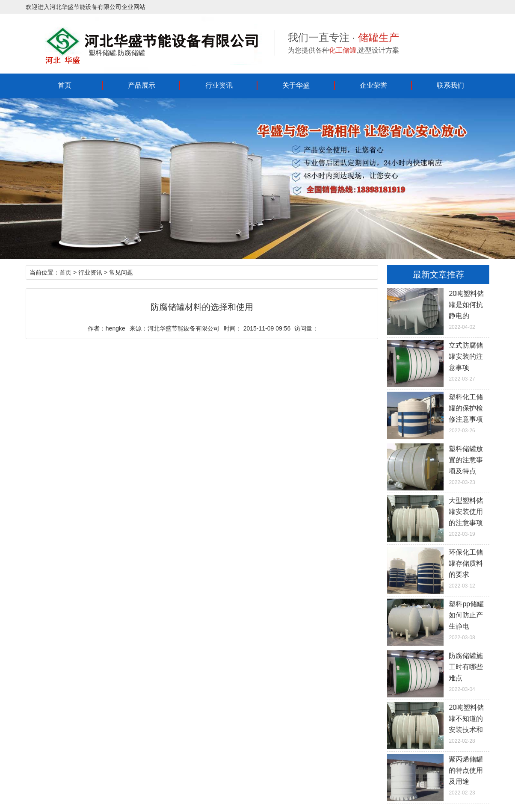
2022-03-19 (438, 516)
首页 (65, 85)
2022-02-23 (438, 775)
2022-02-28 (438, 723)
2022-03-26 (438, 413)
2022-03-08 (438, 620)
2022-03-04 (438, 671)
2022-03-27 (438, 361)
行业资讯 (219, 85)
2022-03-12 (438, 568)
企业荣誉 (373, 85)
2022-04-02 (438, 309)
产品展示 (142, 85)
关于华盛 (296, 85)
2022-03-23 (438, 464)
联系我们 (450, 85)
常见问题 (121, 272)
